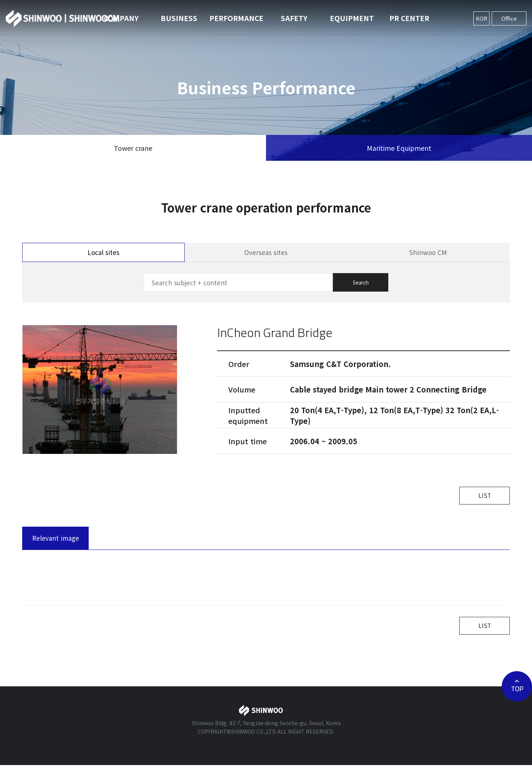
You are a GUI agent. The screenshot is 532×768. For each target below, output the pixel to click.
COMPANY (121, 18)
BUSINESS (179, 18)
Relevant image (56, 539)
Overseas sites (266, 252)
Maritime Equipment (399, 148)
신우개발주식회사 (63, 18)
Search (361, 283)
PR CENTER (409, 18)
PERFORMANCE (236, 18)
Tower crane (133, 148)
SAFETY (294, 18)
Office (509, 18)
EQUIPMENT (352, 18)
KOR (482, 18)
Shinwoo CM (428, 252)
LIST (482, 496)
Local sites (103, 252)
